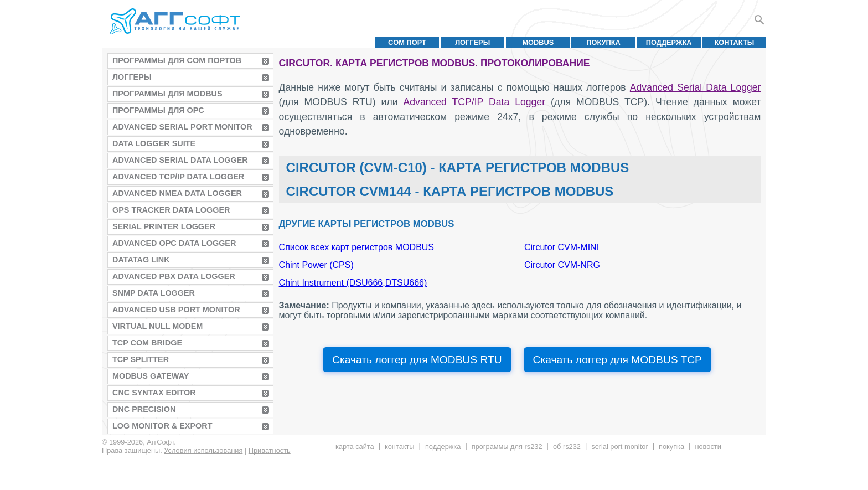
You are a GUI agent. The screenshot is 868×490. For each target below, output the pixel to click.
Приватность (270, 450)
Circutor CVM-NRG (562, 265)
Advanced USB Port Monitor (176, 310)
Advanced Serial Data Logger (180, 160)
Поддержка (669, 42)
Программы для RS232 (507, 447)
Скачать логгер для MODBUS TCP (618, 360)
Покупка (603, 42)
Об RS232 (567, 447)
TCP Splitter (141, 359)
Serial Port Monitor (619, 447)
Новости (708, 447)
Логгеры (472, 42)
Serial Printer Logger (164, 226)
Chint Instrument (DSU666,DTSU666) (353, 283)
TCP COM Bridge (147, 343)
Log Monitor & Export (162, 426)
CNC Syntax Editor (154, 393)
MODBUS (538, 42)
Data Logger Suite (154, 143)
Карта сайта (355, 447)
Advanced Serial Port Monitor (182, 127)
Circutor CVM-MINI (562, 247)
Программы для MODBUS (167, 94)
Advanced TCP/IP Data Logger (178, 177)
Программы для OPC (158, 110)
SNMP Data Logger (154, 293)
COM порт (407, 42)
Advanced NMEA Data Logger (177, 193)
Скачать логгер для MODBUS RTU (417, 360)
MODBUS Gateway (151, 376)
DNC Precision (144, 409)
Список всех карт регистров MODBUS (356, 247)
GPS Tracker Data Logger (171, 210)
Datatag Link (141, 260)
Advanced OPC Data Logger (174, 243)
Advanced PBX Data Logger (174, 276)
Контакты (735, 42)
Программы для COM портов (177, 60)
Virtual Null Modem (157, 326)
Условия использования (203, 450)
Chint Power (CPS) (316, 265)
